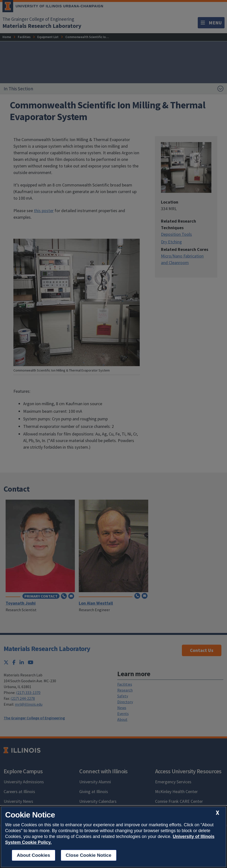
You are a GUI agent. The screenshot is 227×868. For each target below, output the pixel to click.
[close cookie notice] (217, 813)
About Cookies (34, 855)
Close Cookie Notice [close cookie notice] (89, 855)
